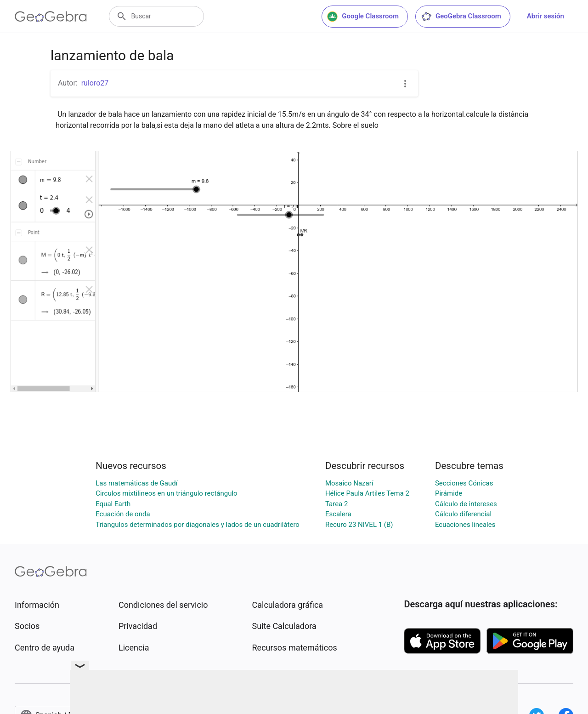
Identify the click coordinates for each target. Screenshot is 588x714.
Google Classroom (363, 17)
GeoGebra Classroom (461, 17)
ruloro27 (95, 83)
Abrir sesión (546, 16)
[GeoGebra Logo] (51, 17)
